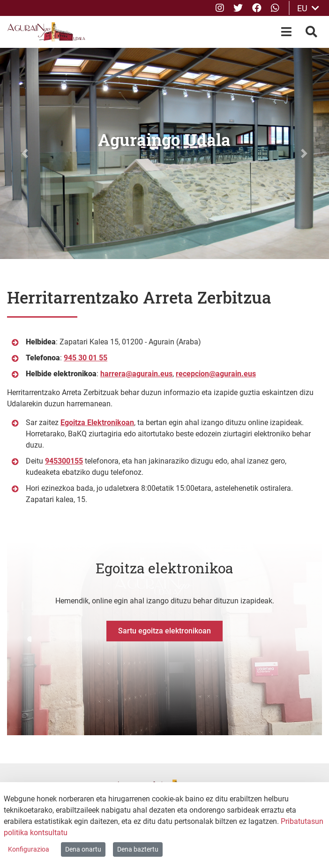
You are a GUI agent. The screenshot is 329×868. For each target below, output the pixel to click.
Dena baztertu (138, 849)
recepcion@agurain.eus (216, 374)
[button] (25, 153)
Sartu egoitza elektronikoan (164, 631)
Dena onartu (83, 849)
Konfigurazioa (29, 849)
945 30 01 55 (86, 358)
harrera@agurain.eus (136, 374)
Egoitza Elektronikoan (97, 423)
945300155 (64, 461)
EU (308, 8)
